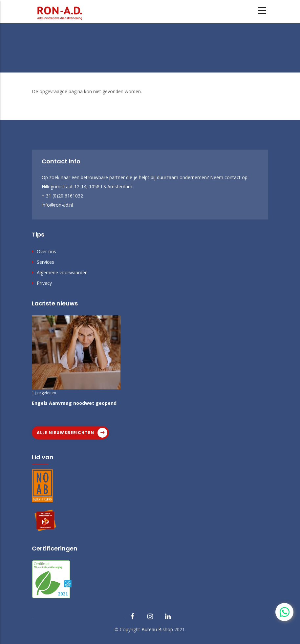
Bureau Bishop (157, 629)
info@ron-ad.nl (57, 205)
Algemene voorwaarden (62, 272)
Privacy (44, 283)
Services (45, 262)
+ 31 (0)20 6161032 (62, 196)
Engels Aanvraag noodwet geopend (74, 403)
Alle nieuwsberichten (65, 433)
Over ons (46, 251)
